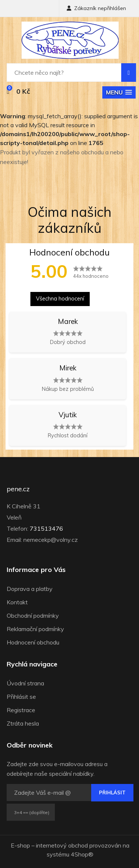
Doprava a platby (30, 589)
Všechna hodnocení (60, 299)
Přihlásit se (21, 697)
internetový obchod (62, 845)
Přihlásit (112, 793)
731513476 (46, 528)
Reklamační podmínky (35, 629)
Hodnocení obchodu (33, 642)
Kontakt (17, 602)
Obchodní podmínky (33, 615)
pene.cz (18, 489)
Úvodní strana (25, 683)
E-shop (20, 845)
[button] (119, 92)
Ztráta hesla (23, 723)
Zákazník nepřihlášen (96, 8)
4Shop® (82, 854)
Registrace (21, 710)
